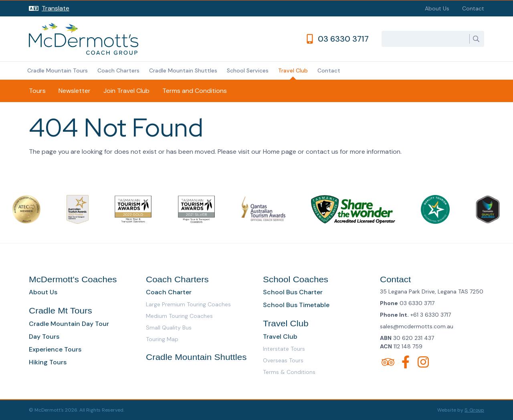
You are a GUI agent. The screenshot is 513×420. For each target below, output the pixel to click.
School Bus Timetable (296, 305)
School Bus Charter (293, 292)
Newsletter (75, 91)
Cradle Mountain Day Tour (69, 324)
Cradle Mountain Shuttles (183, 70)
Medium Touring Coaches (179, 316)
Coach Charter (169, 292)
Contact (473, 8)
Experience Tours (55, 349)
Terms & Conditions (289, 372)
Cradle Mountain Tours (58, 70)
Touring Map (162, 339)
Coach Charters (118, 70)
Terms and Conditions (195, 91)
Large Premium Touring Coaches (188, 304)
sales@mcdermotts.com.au (417, 326)
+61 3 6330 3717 (431, 315)
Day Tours (44, 337)
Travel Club (293, 70)
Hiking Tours (48, 362)
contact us (322, 152)
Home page (280, 152)
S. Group (474, 410)
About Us (437, 8)
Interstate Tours (284, 349)
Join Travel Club (126, 91)
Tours (37, 91)
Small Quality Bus (169, 328)
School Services (248, 70)
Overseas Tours (283, 360)
